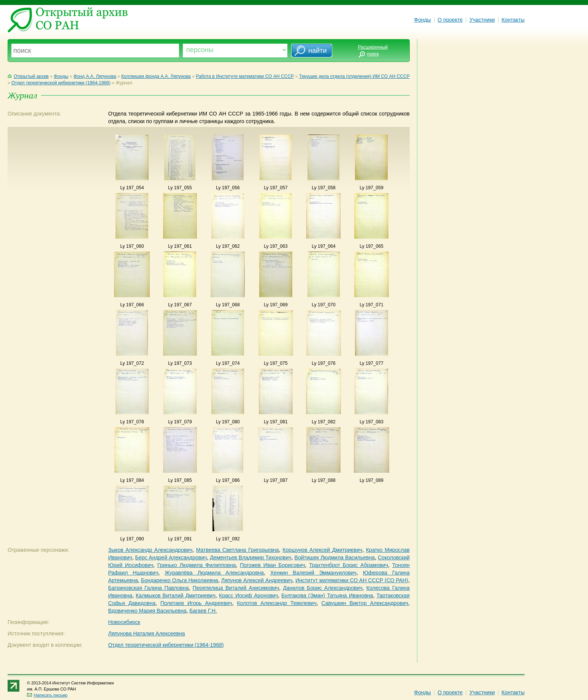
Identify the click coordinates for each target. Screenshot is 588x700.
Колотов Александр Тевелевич (277, 603)
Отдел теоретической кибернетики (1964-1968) (61, 83)
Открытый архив (28, 76)
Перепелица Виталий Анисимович (236, 588)
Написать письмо (47, 695)
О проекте (450, 20)
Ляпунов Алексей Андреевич (257, 580)
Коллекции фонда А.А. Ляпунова (156, 76)
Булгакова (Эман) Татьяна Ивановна (327, 595)
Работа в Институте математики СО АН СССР (245, 76)
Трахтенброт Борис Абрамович (349, 565)
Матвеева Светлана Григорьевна (238, 550)
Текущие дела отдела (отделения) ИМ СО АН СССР (354, 76)
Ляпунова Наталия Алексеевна (146, 633)
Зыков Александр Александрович (150, 550)
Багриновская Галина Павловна (148, 588)
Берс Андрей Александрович (171, 557)
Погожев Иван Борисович (272, 565)
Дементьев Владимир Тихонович (250, 557)
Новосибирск (124, 622)
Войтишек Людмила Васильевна (335, 557)
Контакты (513, 20)
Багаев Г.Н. (203, 611)
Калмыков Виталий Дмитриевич (176, 595)
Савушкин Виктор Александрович (365, 603)
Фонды (422, 20)
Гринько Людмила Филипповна (197, 565)
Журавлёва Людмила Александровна (214, 573)
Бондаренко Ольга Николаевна (180, 580)
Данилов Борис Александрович (323, 588)
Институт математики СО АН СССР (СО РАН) (352, 580)
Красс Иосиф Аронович (248, 595)
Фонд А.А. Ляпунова (95, 76)
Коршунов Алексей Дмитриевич (322, 550)
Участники (482, 20)
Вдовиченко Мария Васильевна (147, 611)
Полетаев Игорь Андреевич (196, 603)
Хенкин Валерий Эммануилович (313, 573)
